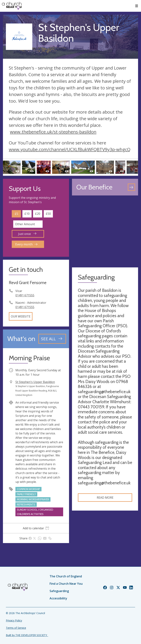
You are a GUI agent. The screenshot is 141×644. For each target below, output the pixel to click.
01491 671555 (25, 295)
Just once (27, 234)
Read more (105, 498)
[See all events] (52, 339)
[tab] (36, 528)
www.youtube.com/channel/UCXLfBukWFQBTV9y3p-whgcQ (70, 149)
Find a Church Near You (66, 584)
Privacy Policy (14, 620)
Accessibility (58, 598)
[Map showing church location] (105, 231)
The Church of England (66, 576)
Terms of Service (16, 628)
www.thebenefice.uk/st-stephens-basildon (53, 132)
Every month (26, 244)
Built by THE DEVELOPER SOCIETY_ (27, 635)
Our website (21, 316)
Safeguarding (59, 591)
